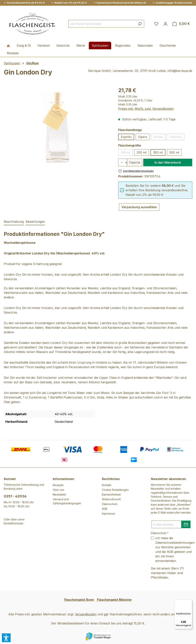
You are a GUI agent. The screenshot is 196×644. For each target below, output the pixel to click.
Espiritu (126, 137)
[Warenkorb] (181, 24)
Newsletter (59, 495)
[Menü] (190, 602)
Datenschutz (110, 504)
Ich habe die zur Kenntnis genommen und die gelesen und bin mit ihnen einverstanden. (175, 549)
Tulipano (177, 138)
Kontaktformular (13, 523)
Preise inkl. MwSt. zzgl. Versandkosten (146, 109)
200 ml (142, 152)
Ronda (159, 138)
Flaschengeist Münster (114, 600)
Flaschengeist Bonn (79, 600)
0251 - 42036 (15, 496)
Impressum (109, 513)
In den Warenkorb (168, 162)
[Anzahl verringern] (121, 162)
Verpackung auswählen (139, 207)
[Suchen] (140, 24)
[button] (6, 638)
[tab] (14, 222)
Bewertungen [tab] (35, 222)
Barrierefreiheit (111, 495)
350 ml (158, 152)
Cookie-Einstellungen (115, 490)
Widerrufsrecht (111, 499)
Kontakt (107, 485)
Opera (143, 137)
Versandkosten (86, 614)
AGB (105, 509)
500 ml (174, 152)
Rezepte (58, 485)
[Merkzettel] (156, 24)
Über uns (58, 490)
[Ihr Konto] (165, 24)
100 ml (127, 153)
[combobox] (102, 24)
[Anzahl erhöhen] (125, 162)
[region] (57, 127)
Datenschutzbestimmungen (175, 543)
